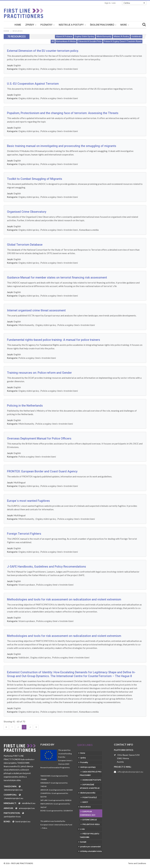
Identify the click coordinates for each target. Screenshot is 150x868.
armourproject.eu (27, 808)
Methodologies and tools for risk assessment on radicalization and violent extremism (64, 599)
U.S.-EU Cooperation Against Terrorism (33, 84)
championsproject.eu (14, 798)
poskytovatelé (90, 798)
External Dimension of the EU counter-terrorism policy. (43, 51)
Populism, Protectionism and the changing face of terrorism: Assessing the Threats (63, 113)
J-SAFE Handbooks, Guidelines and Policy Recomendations (47, 567)
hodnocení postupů (92, 780)
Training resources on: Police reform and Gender (39, 373)
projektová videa (91, 824)
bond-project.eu (23, 821)
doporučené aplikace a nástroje (90, 786)
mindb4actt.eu (29, 803)
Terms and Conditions (137, 863)
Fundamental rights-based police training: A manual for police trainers (54, 340)
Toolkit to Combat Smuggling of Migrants (35, 179)
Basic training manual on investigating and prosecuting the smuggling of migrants (62, 146)
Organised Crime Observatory (27, 212)
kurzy (85, 802)
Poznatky (46, 25)
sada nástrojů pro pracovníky (91, 774)
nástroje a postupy (71, 25)
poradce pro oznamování (90, 847)
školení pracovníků (102, 25)
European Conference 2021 (88, 813)
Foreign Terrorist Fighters (24, 534)
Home (18, 25)
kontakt (83, 842)
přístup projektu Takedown (90, 836)
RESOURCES (85, 807)
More (124, 25)
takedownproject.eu (13, 790)
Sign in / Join (110, 3)
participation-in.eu (12, 816)
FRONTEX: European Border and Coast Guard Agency (42, 471)
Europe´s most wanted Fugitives (28, 501)
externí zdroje (90, 820)
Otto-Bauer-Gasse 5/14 (128, 755)
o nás (83, 829)
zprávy (30, 25)
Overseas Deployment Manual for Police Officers (39, 438)
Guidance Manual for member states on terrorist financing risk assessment (57, 277)
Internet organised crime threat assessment (36, 310)
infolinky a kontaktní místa (91, 851)
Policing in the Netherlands (25, 406)
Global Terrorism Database (25, 245)
